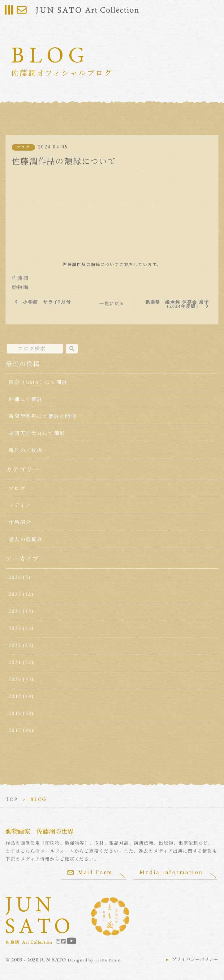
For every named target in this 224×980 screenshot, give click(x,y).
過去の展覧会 (26, 539)
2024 (15, 611)
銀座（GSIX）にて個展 (38, 382)
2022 (15, 645)
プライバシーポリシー (195, 959)
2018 (15, 713)
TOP (12, 799)
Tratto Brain (108, 960)
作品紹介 (20, 522)
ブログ (23, 147)
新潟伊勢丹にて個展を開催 (43, 416)
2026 (15, 577)
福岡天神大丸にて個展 (37, 433)
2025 (15, 594)
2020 (15, 679)
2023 (15, 628)
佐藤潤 (20, 278)
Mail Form (90, 872)
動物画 (20, 287)
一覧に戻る (112, 304)
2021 (15, 662)
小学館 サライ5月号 (47, 302)
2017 (15, 730)
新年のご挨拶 (26, 450)
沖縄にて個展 (26, 399)
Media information (171, 872)
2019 (15, 696)
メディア (20, 505)
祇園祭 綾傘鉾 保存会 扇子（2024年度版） (177, 304)
